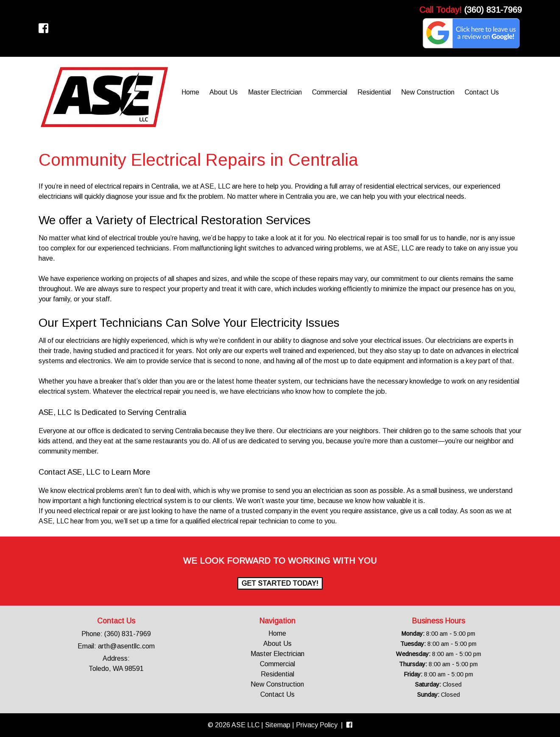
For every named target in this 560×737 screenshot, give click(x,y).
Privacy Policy (317, 725)
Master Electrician (275, 92)
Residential (374, 92)
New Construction (428, 92)
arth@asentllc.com (126, 646)
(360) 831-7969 (493, 10)
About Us (224, 92)
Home (190, 92)
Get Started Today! (280, 583)
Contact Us (482, 92)
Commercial (330, 92)
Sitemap (278, 725)
